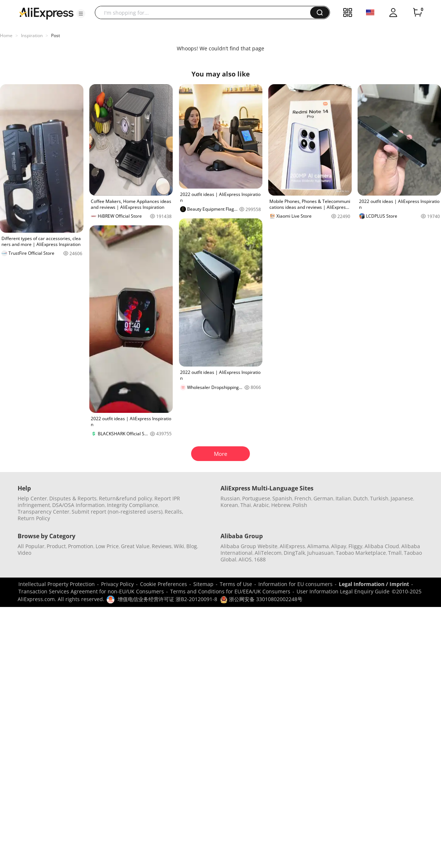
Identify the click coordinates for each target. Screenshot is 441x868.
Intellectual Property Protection (57, 584)
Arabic (261, 505)
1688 (260, 559)
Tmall (395, 553)
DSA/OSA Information (78, 505)
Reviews (162, 546)
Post (55, 35)
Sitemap (203, 584)
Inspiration (32, 35)
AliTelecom (268, 553)
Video (24, 553)
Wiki (179, 546)
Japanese (402, 498)
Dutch (361, 498)
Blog (192, 546)
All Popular (31, 546)
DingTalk (294, 553)
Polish (300, 505)
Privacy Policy (117, 584)
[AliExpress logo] (46, 13)
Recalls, (174, 512)
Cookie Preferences (164, 584)
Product (56, 546)
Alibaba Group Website (249, 546)
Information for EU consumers (295, 584)
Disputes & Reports (73, 498)
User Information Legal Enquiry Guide (343, 591)
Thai (246, 505)
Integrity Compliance (132, 505)
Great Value (135, 546)
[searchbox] (205, 12)
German (323, 498)
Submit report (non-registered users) (117, 512)
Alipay (339, 546)
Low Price (107, 546)
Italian (343, 498)
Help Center (32, 498)
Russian (230, 498)
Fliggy (355, 546)
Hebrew (281, 505)
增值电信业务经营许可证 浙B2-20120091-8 (167, 599)
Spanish (282, 498)
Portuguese (256, 498)
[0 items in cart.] (417, 12)
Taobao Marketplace (361, 553)
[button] (81, 14)
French (303, 498)
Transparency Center (44, 512)
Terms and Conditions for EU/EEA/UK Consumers (230, 591)
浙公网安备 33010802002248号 (261, 599)
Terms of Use (236, 584)
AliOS (245, 559)
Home (6, 35)
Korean (229, 505)
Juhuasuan (320, 553)
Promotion (81, 546)
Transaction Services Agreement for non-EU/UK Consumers (91, 591)
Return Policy (34, 518)
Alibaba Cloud (382, 546)
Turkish (379, 498)
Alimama (318, 546)
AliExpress (292, 546)
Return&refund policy (126, 498)
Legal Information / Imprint (374, 584)
